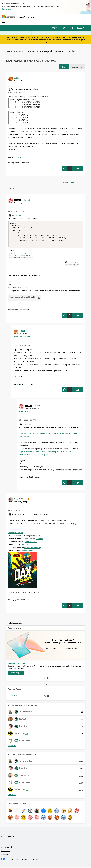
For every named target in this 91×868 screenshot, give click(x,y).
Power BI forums (15, 51)
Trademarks (5, 856)
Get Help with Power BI (52, 51)
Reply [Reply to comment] (78, 316)
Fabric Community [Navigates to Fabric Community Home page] (27, 17)
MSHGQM (25, 546)
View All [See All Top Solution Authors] (12, 747)
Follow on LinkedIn (16, 534)
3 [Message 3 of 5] (15, 311)
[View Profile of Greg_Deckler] (19, 500)
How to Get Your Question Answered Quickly (26, 697)
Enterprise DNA (31, 543)
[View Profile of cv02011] (17, 78)
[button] (64, 67)
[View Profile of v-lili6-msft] (26, 200)
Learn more (7, 9)
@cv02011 (19, 215)
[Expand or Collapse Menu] (3, 23)
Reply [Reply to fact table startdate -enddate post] (78, 168)
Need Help (19, 157)
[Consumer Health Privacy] (31, 860)
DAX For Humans (26, 552)
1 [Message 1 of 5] (15, 163)
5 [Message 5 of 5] (26, 478)
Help (72, 28)
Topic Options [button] (77, 67)
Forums (32, 51)
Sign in (64, 28)
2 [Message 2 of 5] (15, 601)
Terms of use (6, 852)
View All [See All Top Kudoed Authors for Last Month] (12, 796)
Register (55, 28)
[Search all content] (60, 33)
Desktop (72, 51)
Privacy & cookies (7, 848)
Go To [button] (80, 28)
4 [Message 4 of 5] (21, 385)
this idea (39, 540)
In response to (22, 338)
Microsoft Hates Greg (33, 549)
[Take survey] (16, 674)
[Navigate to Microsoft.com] (8, 17)
